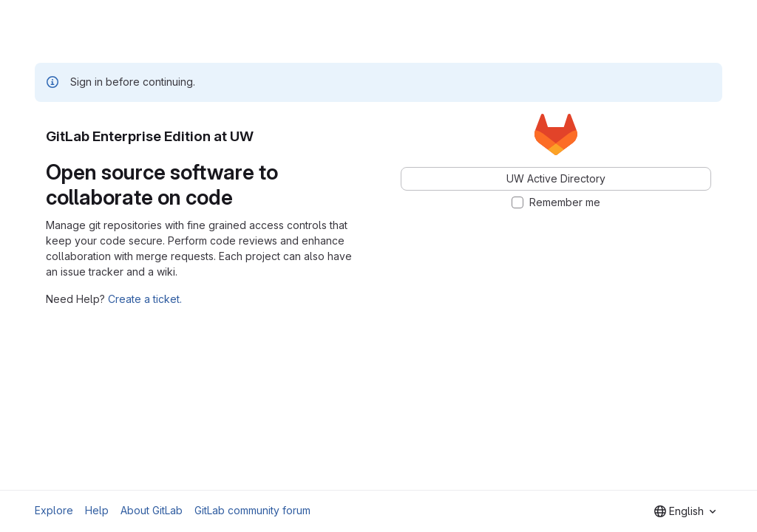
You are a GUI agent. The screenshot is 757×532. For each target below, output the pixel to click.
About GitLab (152, 510)
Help (97, 510)
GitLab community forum (252, 510)
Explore (54, 510)
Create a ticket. (145, 299)
